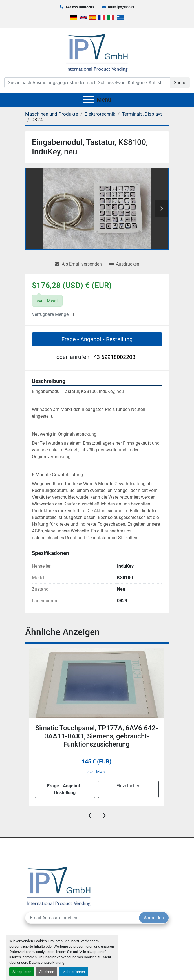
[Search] (87, 83)
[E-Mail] (82, 918)
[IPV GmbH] (59, 886)
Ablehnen (47, 972)
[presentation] (90, 815)
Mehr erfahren (74, 972)
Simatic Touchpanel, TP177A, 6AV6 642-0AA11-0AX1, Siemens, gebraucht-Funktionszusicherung (97, 736)
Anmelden (154, 918)
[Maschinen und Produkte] (52, 114)
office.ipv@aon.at (121, 7)
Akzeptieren (22, 972)
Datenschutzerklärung (47, 962)
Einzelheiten (128, 786)
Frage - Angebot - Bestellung (97, 339)
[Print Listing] (124, 264)
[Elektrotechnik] (100, 114)
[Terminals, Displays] (142, 114)
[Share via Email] (78, 264)
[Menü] (89, 100)
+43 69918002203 (80, 7)
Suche (180, 83)
